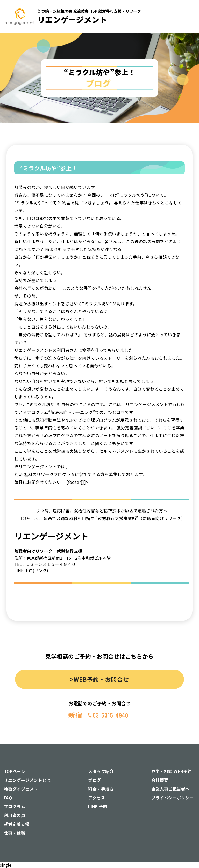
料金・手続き (101, 789)
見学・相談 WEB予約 (172, 771)
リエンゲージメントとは (27, 780)
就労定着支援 (17, 824)
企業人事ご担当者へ (170, 789)
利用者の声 (15, 815)
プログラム (15, 806)
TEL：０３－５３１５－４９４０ (45, 564)
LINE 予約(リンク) (31, 570)
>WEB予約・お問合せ (99, 679)
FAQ (8, 798)
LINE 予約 (98, 806)
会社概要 (160, 780)
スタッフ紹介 (101, 771)
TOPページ (15, 771)
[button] (186, 55)
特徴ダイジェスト (21, 789)
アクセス (97, 798)
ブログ (94, 780)
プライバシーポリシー (173, 798)
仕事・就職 (15, 833)
